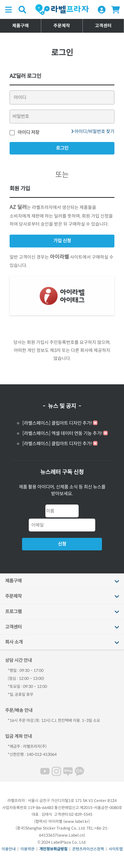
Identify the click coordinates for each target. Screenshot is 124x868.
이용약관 (27, 849)
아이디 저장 (24, 132)
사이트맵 (116, 849)
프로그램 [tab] (13, 612)
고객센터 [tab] (13, 627)
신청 (62, 544)
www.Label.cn (71, 835)
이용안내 (9, 849)
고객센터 (103, 26)
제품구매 (20, 26)
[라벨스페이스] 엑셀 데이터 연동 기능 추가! (62, 433)
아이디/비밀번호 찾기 (93, 131)
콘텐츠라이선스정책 (88, 849)
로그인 (62, 148)
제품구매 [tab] (13, 581)
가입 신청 (62, 241)
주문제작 (62, 26)
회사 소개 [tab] (14, 642)
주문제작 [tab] (13, 596)
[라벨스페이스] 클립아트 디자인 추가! (57, 423)
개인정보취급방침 (53, 849)
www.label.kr (77, 821)
